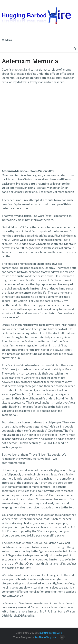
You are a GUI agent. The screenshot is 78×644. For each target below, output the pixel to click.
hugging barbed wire (51, 633)
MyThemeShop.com (46, 637)
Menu (9, 40)
